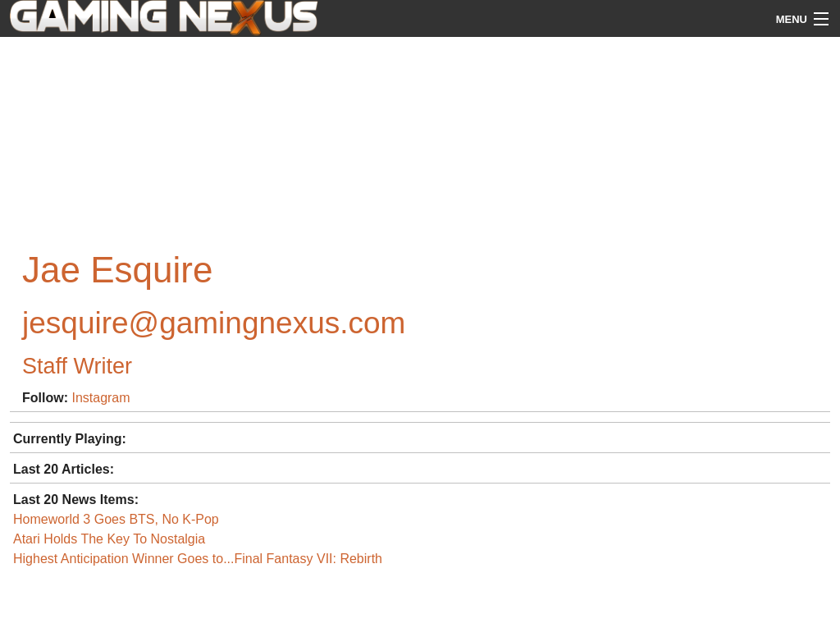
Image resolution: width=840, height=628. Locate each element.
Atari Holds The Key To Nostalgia (109, 539)
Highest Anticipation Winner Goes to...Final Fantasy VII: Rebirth (198, 559)
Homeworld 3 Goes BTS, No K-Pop (116, 519)
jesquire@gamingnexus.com (214, 323)
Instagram (100, 398)
